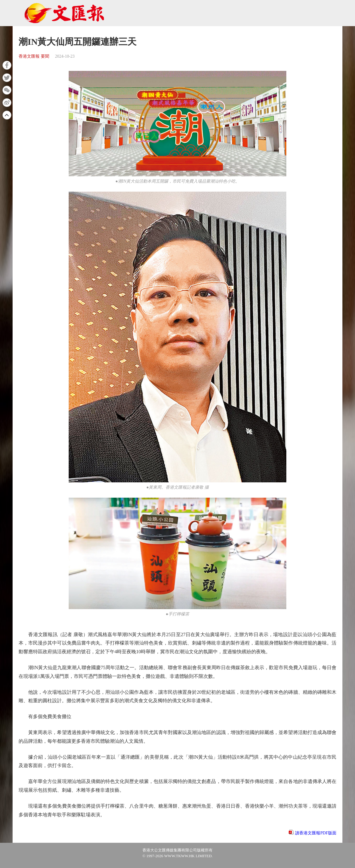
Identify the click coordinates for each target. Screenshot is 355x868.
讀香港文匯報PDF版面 (316, 833)
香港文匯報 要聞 (34, 56)
